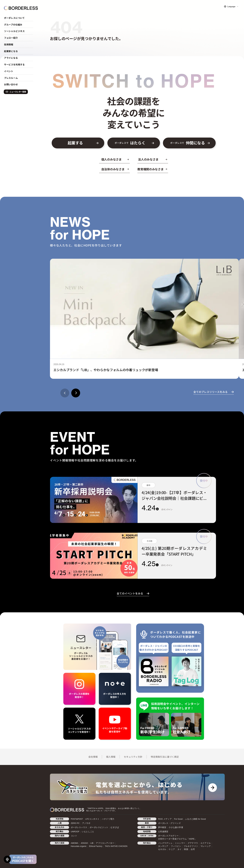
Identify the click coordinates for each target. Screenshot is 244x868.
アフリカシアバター (105, 843)
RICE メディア (165, 819)
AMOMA (75, 843)
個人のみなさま (111, 159)
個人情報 (111, 757)
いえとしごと (88, 832)
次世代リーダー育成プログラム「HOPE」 (177, 839)
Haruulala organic (79, 846)
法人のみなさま (148, 159)
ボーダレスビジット (99, 827)
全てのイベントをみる (130, 593)
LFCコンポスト (92, 819)
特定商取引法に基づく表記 (165, 757)
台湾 (193, 849)
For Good (178, 819)
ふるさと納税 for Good (195, 819)
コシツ (74, 836)
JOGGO (84, 843)
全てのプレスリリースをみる (211, 392)
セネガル (162, 849)
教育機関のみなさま (150, 169)
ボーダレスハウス (79, 827)
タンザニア (163, 846)
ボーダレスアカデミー (168, 836)
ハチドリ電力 (108, 819)
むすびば (115, 827)
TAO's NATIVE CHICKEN (116, 846)
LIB (92, 843)
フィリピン (176, 846)
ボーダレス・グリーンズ (169, 823)
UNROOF (75, 832)
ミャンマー (180, 843)
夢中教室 (162, 827)
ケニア (172, 849)
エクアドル (206, 843)
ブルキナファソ (191, 846)
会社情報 (93, 757)
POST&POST (77, 819)
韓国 (186, 849)
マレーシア (206, 846)
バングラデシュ (165, 843)
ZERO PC (75, 823)
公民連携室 (163, 832)
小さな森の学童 (176, 827)
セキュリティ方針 (133, 757)
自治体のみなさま (113, 169)
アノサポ (86, 823)
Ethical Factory (96, 846)
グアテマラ (193, 843)
